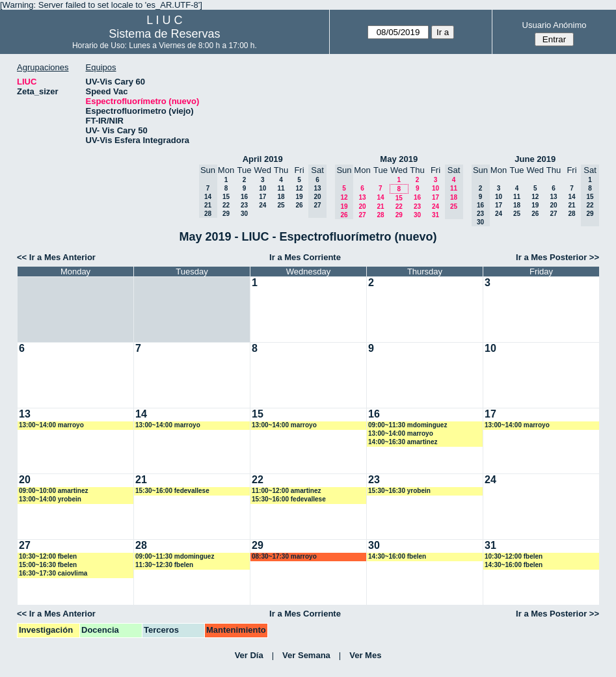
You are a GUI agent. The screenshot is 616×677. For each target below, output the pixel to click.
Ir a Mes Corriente (305, 257)
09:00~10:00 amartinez (53, 491)
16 (244, 197)
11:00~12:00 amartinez (286, 491)
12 (299, 188)
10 (262, 188)
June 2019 (535, 159)
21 (380, 206)
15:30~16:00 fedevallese (172, 491)
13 (362, 197)
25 (281, 205)
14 (380, 197)
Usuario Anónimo (555, 25)
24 (262, 205)
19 (299, 197)
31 (435, 215)
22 (226, 205)
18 (281, 197)
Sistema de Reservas (164, 34)
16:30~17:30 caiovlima (53, 573)
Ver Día (249, 655)
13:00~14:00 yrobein (50, 499)
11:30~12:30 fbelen (164, 565)
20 (362, 206)
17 (262, 197)
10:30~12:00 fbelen (48, 556)
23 (244, 205)
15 (226, 197)
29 (226, 214)
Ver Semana (306, 655)
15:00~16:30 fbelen (48, 565)
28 (380, 215)
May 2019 (399, 159)
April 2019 (263, 159)
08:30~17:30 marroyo (284, 556)
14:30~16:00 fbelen (397, 556)
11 (281, 188)
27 (362, 215)
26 (299, 205)
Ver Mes (365, 655)
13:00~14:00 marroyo (51, 425)
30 (244, 214)
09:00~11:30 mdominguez (408, 425)
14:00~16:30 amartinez (403, 442)
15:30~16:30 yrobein (399, 491)
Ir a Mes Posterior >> (557, 257)
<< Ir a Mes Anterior (56, 257)
